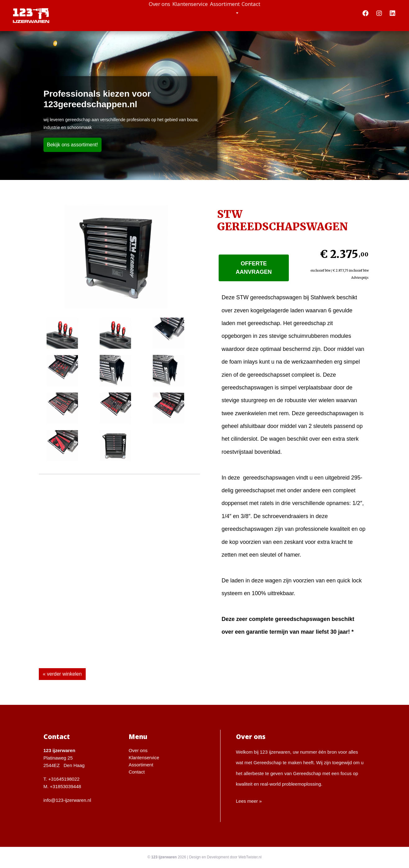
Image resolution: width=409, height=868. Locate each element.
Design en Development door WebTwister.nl (225, 857)
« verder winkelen (62, 674)
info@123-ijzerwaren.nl (67, 800)
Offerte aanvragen (254, 268)
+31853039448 (66, 786)
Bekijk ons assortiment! (73, 145)
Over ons (134, 13)
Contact (276, 13)
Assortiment (235, 13)
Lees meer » (249, 801)
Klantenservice (183, 13)
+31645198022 (64, 779)
